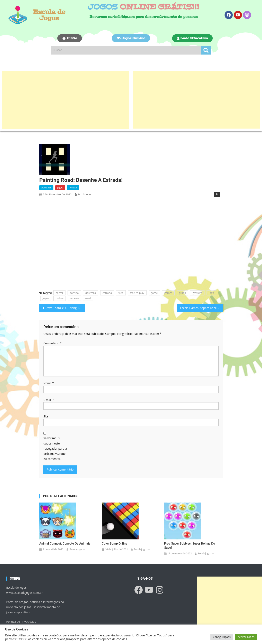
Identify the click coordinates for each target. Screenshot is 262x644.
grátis (182, 293)
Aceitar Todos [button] (246, 637)
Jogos (60, 188)
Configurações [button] (222, 637)
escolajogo (84, 194)
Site (46, 416)
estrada (107, 293)
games (168, 293)
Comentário (52, 343)
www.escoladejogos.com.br (24, 586)
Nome (49, 383)
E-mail (49, 400)
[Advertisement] (65, 100)
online (60, 298)
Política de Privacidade (21, 615)
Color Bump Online (114, 537)
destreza (91, 293)
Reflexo (73, 188)
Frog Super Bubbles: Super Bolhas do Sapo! (190, 539)
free (121, 293)
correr (59, 293)
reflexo (74, 298)
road (88, 298)
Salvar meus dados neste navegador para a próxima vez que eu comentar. (55, 448)
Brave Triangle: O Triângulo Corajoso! (65, 308)
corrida (74, 293)
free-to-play (137, 293)
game (154, 293)
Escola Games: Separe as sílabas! (201, 308)
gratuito (197, 293)
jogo (211, 293)
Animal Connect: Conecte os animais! (65, 537)
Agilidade (46, 188)
